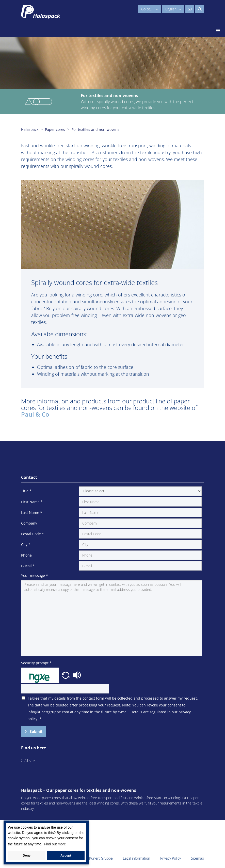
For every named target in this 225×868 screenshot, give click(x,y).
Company (29, 523)
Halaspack (30, 129)
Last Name (32, 512)
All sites (30, 761)
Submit (36, 731)
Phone (26, 555)
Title (26, 491)
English (173, 9)
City (26, 545)
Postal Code (33, 534)
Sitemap (197, 858)
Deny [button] (27, 856)
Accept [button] (66, 856)
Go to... (150, 9)
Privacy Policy (171, 858)
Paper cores (55, 129)
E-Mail (28, 566)
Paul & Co (35, 414)
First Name (32, 502)
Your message (35, 575)
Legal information (136, 858)
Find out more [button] (55, 844)
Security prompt (36, 663)
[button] (66, 675)
